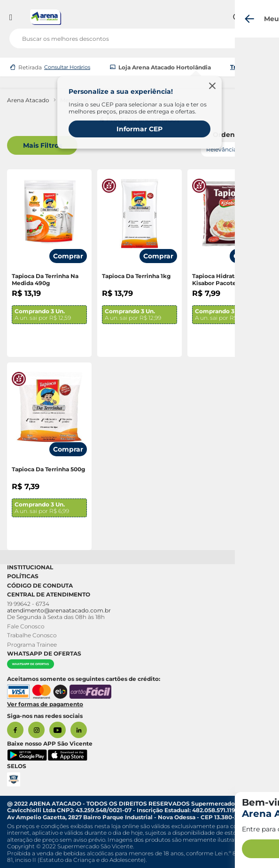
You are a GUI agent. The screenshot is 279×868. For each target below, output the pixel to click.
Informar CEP (139, 129)
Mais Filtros (43, 145)
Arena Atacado (28, 100)
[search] (139, 37)
